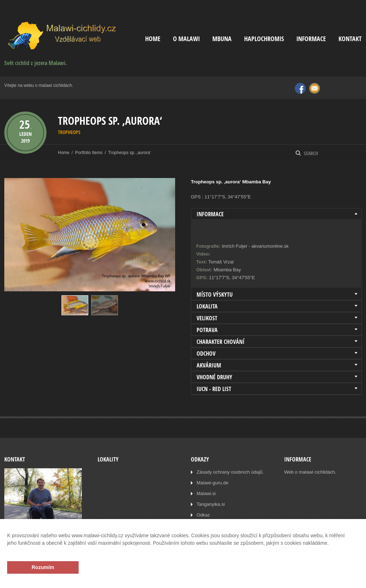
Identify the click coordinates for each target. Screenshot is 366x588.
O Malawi (186, 39)
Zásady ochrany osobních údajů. (230, 472)
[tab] (276, 214)
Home (153, 39)
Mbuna (222, 39)
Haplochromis (264, 39)
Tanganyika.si (211, 504)
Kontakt (350, 39)
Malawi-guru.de (212, 483)
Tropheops (69, 132)
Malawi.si (206, 493)
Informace (311, 39)
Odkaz (203, 515)
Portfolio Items (89, 153)
